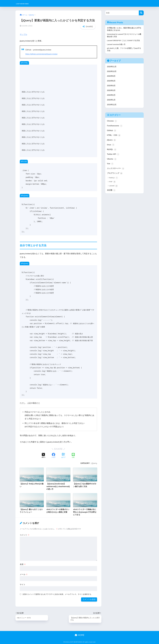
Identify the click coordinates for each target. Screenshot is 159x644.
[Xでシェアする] (44, 455)
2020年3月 (111, 91)
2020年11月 (112, 67)
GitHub (112, 132)
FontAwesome (115, 127)
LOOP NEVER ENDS (28, 3)
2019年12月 (112, 106)
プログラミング (115, 176)
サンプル (23, 34)
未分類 (112, 193)
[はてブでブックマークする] (63, 455)
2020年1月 (111, 101)
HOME (79, 635)
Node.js (114, 181)
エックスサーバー (116, 171)
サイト (23, 584)
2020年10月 (112, 72)
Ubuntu (112, 161)
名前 (23, 564)
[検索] (141, 13)
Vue (110, 166)
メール (24, 574)
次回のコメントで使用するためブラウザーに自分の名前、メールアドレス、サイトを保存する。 (58, 594)
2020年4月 (111, 87)
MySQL (112, 152)
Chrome (112, 123)
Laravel (113, 189)
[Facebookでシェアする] (53, 455)
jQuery (94, 463)
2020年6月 (111, 82)
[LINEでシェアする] (73, 455)
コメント (25, 534)
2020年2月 (111, 96)
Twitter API (113, 157)
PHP (112, 185)
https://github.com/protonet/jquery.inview (42, 54)
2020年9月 (111, 77)
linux (111, 147)
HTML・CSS (114, 137)
